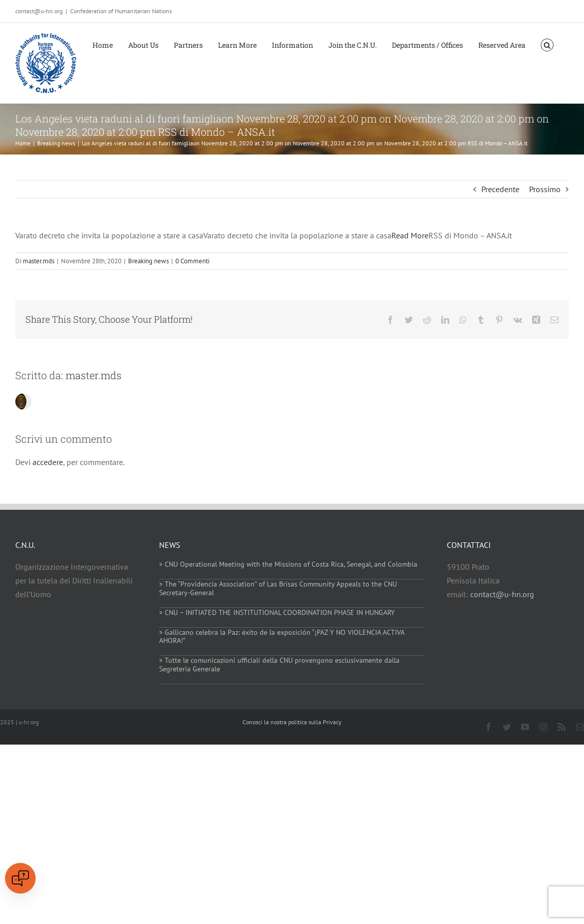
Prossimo (545, 189)
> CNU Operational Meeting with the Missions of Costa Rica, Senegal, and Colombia (288, 564)
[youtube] (525, 727)
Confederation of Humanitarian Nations (121, 11)
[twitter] (507, 727)
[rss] (562, 727)
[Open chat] (20, 878)
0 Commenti (192, 261)
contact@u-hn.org (502, 594)
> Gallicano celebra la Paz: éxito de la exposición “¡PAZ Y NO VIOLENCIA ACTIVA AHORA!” (282, 637)
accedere (48, 462)
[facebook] (488, 727)
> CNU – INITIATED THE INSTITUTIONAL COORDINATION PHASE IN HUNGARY (277, 612)
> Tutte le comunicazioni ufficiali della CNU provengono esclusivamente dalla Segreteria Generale (279, 665)
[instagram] (543, 727)
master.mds (39, 261)
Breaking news (148, 261)
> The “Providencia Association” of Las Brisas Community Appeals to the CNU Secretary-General (278, 588)
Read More (410, 235)
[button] (547, 44)
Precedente (500, 189)
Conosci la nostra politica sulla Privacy (292, 722)
